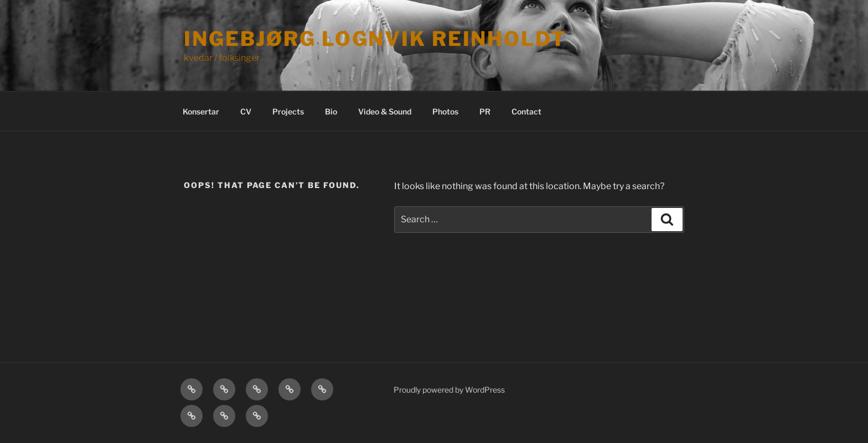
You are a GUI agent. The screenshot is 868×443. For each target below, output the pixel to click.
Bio (331, 111)
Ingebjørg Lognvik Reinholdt (375, 39)
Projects (288, 111)
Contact (526, 111)
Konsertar (201, 111)
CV (246, 111)
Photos (445, 111)
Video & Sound (385, 111)
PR (485, 111)
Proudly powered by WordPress (449, 390)
